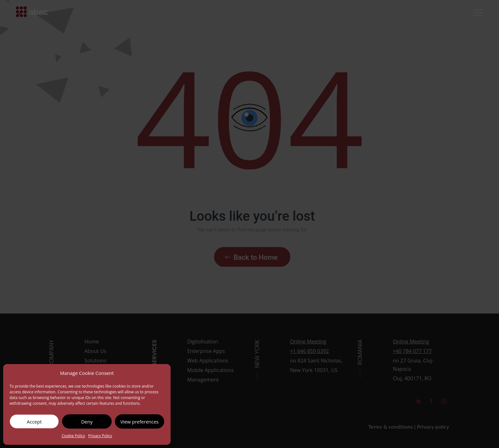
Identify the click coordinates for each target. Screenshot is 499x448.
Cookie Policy (73, 436)
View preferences (139, 422)
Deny (87, 422)
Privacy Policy (100, 436)
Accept (34, 422)
